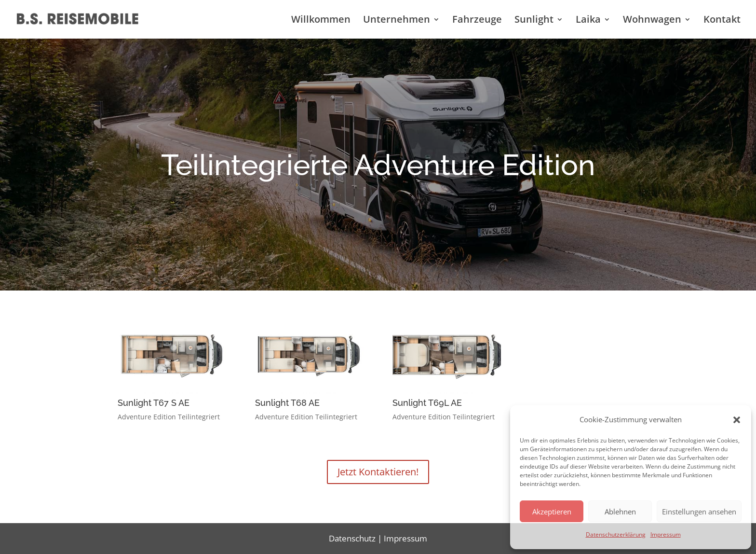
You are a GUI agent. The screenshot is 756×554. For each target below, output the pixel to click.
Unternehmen (397, 21)
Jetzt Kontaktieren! (378, 472)
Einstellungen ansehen (699, 512)
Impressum (666, 534)
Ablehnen (620, 512)
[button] (737, 420)
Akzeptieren (552, 512)
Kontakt (722, 21)
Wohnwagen (652, 21)
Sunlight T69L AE (427, 403)
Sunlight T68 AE (287, 403)
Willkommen (321, 21)
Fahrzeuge (477, 21)
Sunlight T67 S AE (154, 403)
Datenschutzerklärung (616, 534)
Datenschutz (352, 538)
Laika (588, 21)
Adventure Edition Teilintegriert (169, 417)
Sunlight (534, 21)
